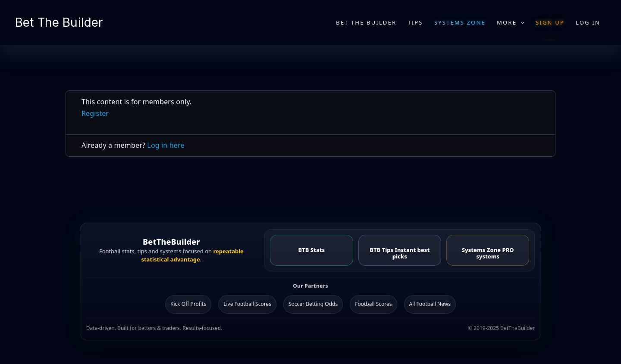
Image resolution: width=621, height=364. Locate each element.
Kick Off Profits (188, 304)
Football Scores (373, 304)
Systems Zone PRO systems (488, 253)
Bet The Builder (59, 22)
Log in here (166, 145)
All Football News (430, 304)
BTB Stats (311, 250)
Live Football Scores (247, 304)
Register (95, 113)
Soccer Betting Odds (313, 304)
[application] (521, 22)
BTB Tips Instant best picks (400, 253)
